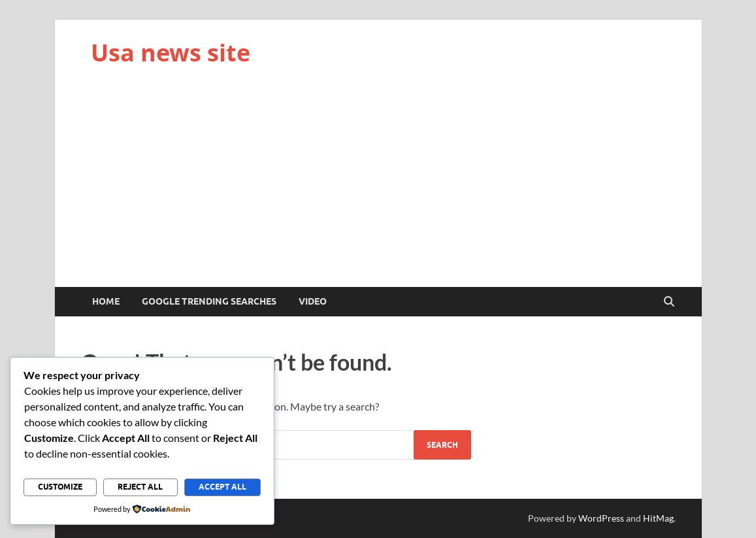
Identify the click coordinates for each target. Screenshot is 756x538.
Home (106, 301)
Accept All (222, 487)
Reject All (140, 487)
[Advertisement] (378, 189)
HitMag (658, 518)
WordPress (601, 518)
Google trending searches (209, 301)
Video (313, 301)
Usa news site (171, 53)
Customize (60, 487)
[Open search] (669, 302)
